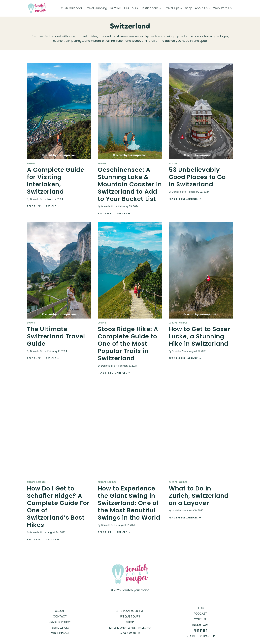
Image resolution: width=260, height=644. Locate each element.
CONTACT (60, 617)
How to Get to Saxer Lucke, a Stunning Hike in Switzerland (199, 336)
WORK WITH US (130, 633)
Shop (189, 8)
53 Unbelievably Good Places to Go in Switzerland (197, 177)
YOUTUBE (200, 619)
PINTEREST (200, 631)
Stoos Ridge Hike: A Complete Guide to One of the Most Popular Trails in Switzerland (128, 344)
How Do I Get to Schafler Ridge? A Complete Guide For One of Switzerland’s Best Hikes (58, 507)
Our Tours (131, 8)
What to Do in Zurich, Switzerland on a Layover (199, 496)
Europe (31, 163)
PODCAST (200, 614)
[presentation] (59, 111)
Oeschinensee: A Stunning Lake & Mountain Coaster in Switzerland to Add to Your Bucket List (130, 184)
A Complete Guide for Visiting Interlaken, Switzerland (56, 181)
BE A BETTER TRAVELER (200, 636)
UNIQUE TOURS (130, 617)
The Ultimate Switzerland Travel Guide (56, 336)
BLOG (200, 608)
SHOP (130, 622)
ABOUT (60, 611)
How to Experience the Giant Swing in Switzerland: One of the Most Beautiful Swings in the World (129, 503)
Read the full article (43, 206)
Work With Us (222, 8)
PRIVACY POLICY (60, 622)
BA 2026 (116, 8)
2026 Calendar (72, 8)
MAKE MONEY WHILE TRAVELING (130, 628)
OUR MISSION (60, 633)
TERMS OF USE (60, 628)
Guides (183, 323)
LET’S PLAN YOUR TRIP (130, 611)
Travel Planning (96, 8)
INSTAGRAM (200, 625)
